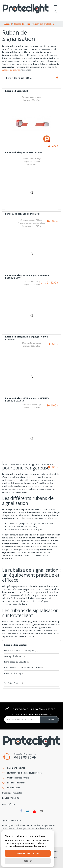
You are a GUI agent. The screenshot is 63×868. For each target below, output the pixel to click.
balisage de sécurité (11, 70)
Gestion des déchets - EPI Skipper (21, 651)
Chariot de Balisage (14, 673)
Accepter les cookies (28, 853)
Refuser (28, 861)
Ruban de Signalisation (16, 645)
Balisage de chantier (15, 656)
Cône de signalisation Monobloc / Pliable (24, 668)
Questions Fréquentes (12, 793)
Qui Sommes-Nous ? (12, 820)
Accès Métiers (8, 804)
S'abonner (49, 720)
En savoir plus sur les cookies (30, 846)
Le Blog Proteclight (11, 798)
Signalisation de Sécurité (16, 662)
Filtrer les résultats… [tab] (31, 78)
